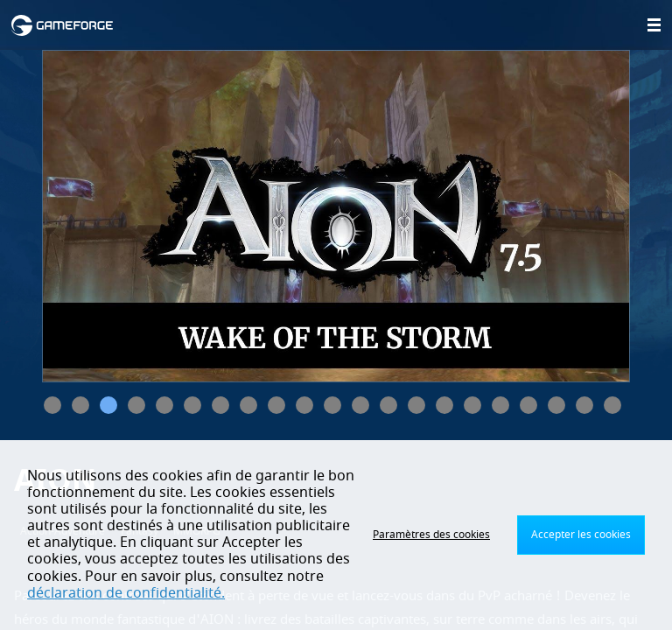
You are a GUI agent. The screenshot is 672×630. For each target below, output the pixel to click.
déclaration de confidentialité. (126, 593)
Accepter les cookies (581, 535)
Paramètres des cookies (431, 535)
